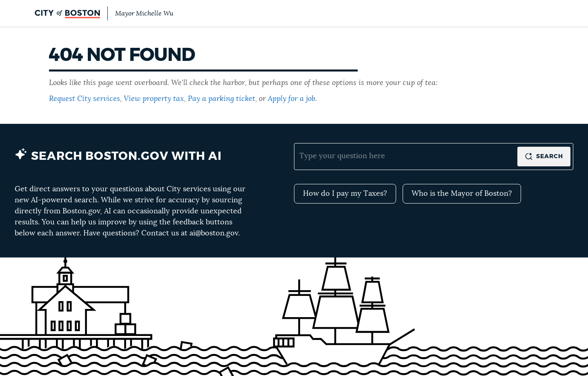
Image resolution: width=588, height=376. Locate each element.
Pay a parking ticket (222, 99)
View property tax (154, 99)
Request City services (85, 99)
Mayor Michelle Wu (144, 13)
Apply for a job (292, 99)
